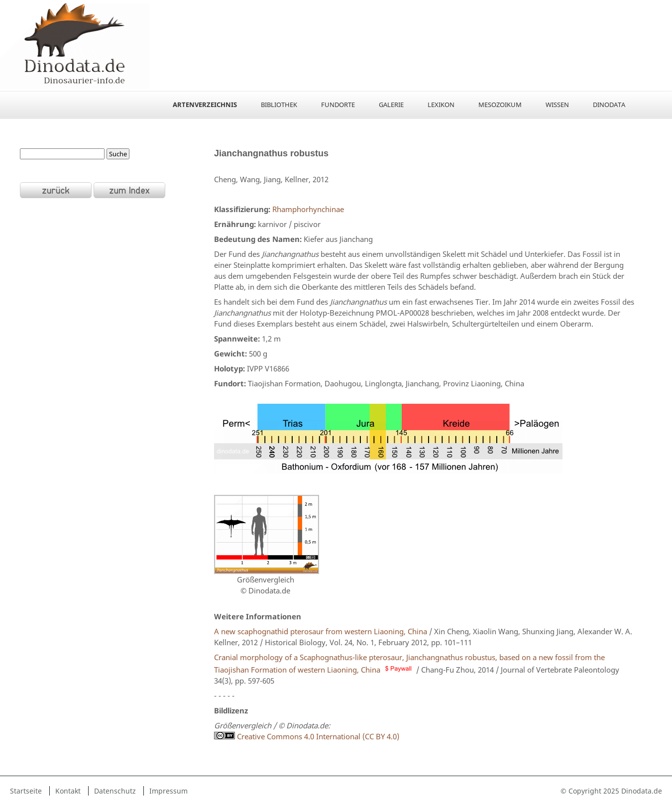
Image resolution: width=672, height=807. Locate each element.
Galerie (391, 105)
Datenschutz (115, 791)
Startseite (26, 791)
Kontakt (68, 791)
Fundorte (338, 105)
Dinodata (609, 105)
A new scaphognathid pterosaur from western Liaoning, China (321, 631)
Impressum (168, 791)
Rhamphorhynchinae (307, 209)
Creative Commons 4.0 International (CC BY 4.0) (307, 736)
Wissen (557, 105)
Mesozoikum (500, 105)
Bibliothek (279, 105)
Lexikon (441, 105)
